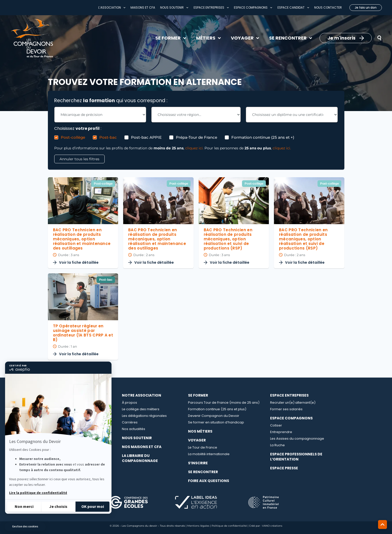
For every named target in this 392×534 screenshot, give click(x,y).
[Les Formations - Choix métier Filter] (100, 115)
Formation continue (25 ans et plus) (217, 409)
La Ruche (277, 445)
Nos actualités (134, 429)
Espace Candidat (293, 8)
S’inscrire (198, 463)
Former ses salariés (286, 409)
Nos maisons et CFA (142, 447)
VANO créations (272, 526)
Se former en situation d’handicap (216, 422)
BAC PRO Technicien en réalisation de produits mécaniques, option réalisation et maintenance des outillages (82, 239)
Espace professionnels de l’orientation (296, 457)
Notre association (142, 395)
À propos (129, 403)
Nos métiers (200, 431)
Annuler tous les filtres (79, 159)
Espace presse (284, 468)
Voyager (197, 440)
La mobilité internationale (209, 454)
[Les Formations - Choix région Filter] (196, 115)
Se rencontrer (203, 472)
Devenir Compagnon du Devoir (214, 416)
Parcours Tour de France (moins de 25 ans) (224, 403)
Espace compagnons (253, 8)
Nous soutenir (174, 8)
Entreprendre (281, 432)
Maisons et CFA (143, 7)
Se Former (198, 395)
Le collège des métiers (141, 409)
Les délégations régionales (144, 416)
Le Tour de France (203, 447)
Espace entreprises (211, 8)
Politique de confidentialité (229, 526)
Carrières (130, 422)
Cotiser (276, 425)
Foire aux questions (209, 481)
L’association (112, 8)
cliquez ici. (194, 148)
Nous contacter (328, 7)
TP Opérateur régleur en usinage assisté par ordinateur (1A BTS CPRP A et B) (83, 333)
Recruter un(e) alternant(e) (293, 403)
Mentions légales (198, 526)
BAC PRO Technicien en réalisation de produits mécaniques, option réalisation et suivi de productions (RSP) (228, 239)
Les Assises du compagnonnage (297, 439)
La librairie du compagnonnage (140, 458)
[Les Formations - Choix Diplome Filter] (292, 115)
